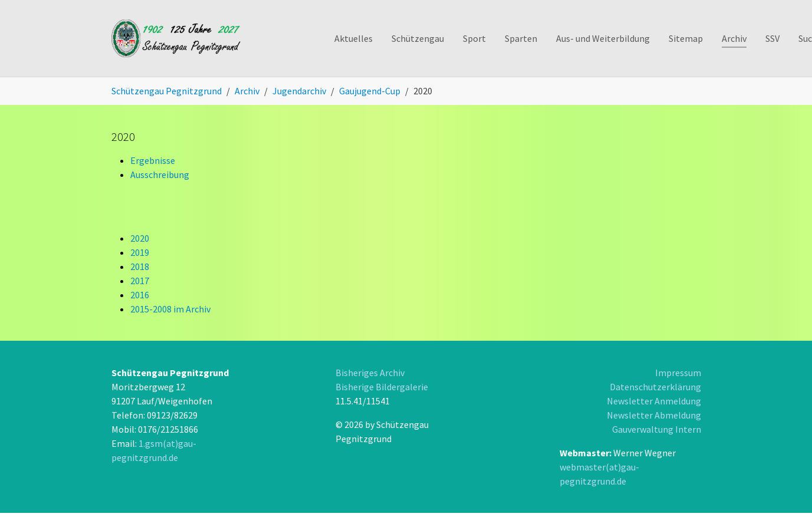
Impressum (678, 373)
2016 (140, 295)
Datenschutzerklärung (655, 387)
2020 (140, 238)
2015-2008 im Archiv (170, 309)
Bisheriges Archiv (370, 373)
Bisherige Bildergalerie (382, 387)
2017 (140, 281)
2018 (140, 266)
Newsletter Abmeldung (654, 415)
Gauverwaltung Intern (657, 429)
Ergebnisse (153, 160)
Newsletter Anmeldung (654, 401)
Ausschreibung (160, 174)
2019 (140, 252)
